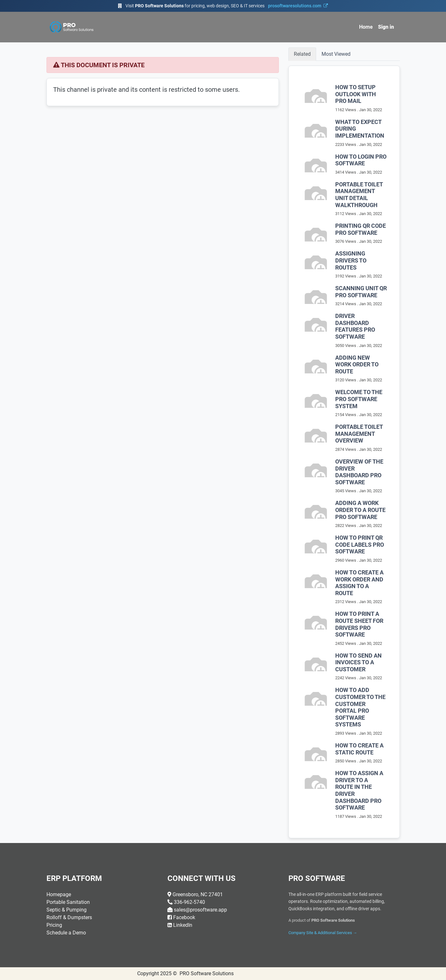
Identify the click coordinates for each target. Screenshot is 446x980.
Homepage (59, 894)
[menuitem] (366, 27)
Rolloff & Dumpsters (69, 917)
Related (302, 54)
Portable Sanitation (68, 902)
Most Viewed (336, 54)
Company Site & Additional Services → (323, 933)
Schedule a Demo (66, 933)
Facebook (184, 917)
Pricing (54, 925)
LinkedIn (183, 925)
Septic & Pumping (67, 910)
